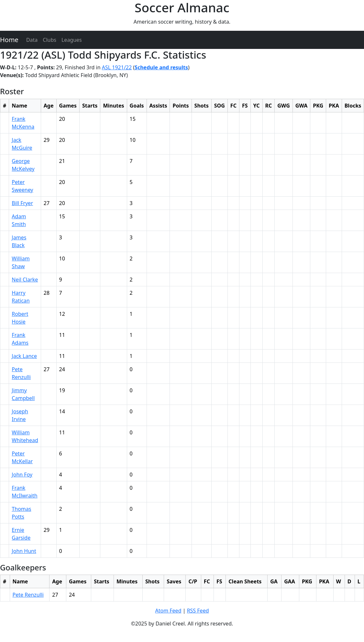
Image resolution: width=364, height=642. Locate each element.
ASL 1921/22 (117, 67)
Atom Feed (168, 611)
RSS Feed (198, 611)
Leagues (72, 40)
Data (32, 40)
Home (9, 40)
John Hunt (24, 551)
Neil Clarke (25, 280)
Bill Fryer (22, 203)
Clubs (50, 40)
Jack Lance (24, 356)
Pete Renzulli (28, 595)
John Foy (22, 475)
